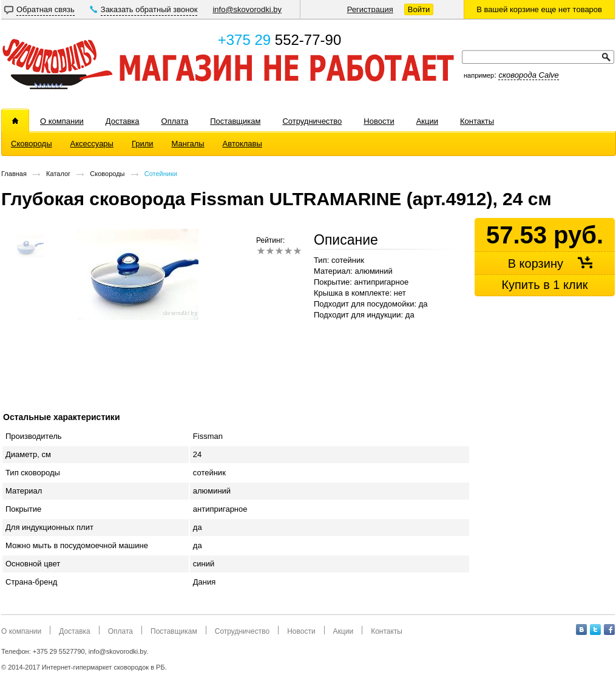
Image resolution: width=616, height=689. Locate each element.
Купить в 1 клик (544, 285)
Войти (419, 9)
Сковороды (107, 174)
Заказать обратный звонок (149, 9)
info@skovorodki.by (247, 9)
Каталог (58, 174)
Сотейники (161, 174)
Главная (14, 174)
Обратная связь (46, 9)
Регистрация (370, 9)
